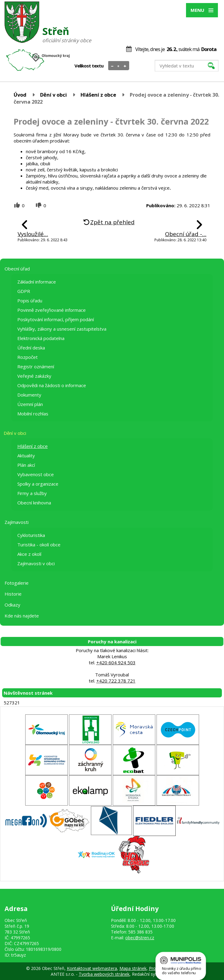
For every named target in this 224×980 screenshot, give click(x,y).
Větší (125, 66)
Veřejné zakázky (34, 376)
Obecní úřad (17, 269)
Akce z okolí (29, 554)
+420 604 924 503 (116, 662)
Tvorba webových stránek (104, 974)
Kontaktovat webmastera (92, 968)
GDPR (24, 291)
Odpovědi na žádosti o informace (52, 385)
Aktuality (26, 456)
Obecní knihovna (34, 503)
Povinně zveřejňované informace (52, 310)
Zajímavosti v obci (36, 563)
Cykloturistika (31, 535)
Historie (13, 594)
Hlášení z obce (98, 95)
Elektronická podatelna (41, 338)
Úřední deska (31, 348)
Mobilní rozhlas (33, 414)
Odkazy (12, 605)
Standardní (119, 66)
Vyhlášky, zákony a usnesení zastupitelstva (62, 329)
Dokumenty (29, 395)
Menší (112, 66)
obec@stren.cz (140, 938)
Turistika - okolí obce (39, 545)
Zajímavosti (17, 522)
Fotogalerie (17, 583)
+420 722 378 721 (116, 681)
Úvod (20, 95)
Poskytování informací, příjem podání (56, 319)
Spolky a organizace (38, 484)
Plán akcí (26, 465)
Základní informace (37, 282)
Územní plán (30, 404)
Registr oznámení (36, 366)
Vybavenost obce (36, 474)
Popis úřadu (30, 301)
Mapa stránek (133, 968)
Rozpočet (28, 357)
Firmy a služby (32, 493)
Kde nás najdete (22, 616)
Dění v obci (53, 95)
